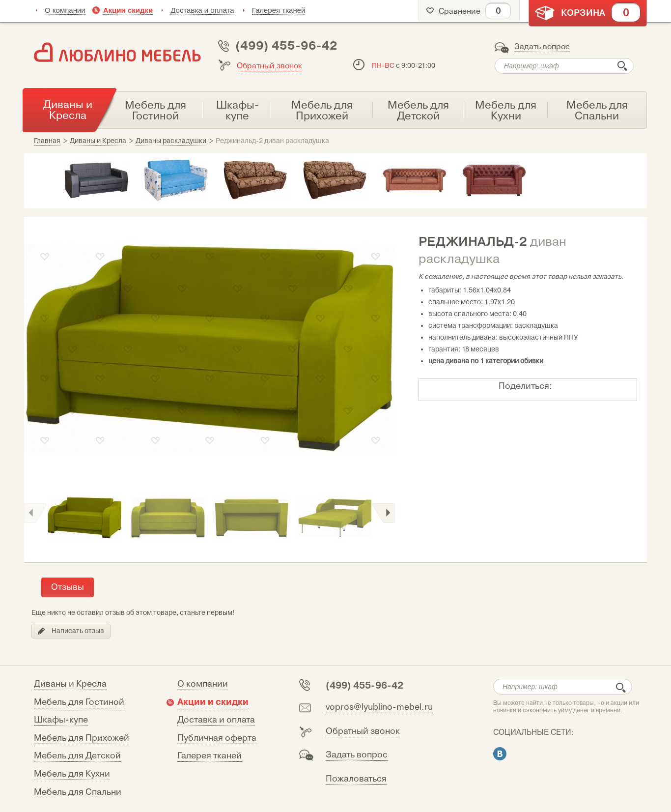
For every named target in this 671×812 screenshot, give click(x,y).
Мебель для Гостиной (79, 702)
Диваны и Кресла (70, 684)
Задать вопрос (542, 47)
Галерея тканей (279, 10)
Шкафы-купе (61, 720)
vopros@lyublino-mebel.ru (379, 707)
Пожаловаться (356, 779)
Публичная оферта (217, 738)
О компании (65, 10)
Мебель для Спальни (78, 792)
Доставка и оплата (202, 10)
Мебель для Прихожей (82, 738)
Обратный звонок (269, 66)
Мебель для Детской (77, 756)
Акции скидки (128, 10)
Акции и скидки (213, 702)
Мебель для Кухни (72, 774)
